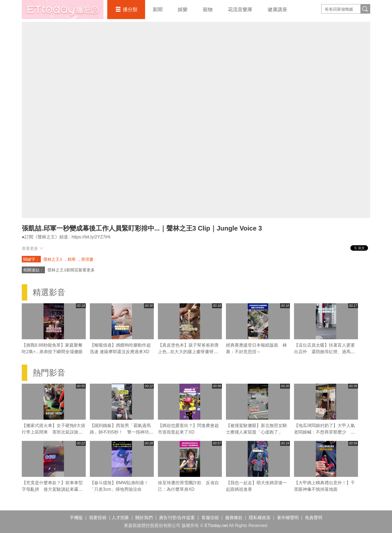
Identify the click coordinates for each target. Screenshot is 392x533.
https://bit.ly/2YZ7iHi (91, 237)
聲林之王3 (53, 259)
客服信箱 (210, 518)
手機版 (76, 518)
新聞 (158, 10)
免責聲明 (314, 518)
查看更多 (33, 248)
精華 (72, 259)
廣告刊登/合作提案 (177, 518)
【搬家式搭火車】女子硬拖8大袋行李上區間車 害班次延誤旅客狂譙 (53, 432)
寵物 (208, 10)
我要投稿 (98, 518)
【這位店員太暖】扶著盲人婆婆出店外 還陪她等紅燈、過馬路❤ (324, 352)
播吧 (63, 10)
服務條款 (234, 518)
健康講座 (277, 10)
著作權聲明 (288, 518)
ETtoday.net (216, 526)
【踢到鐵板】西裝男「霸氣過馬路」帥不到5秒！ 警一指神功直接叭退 (122, 432)
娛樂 (183, 10)
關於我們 (144, 518)
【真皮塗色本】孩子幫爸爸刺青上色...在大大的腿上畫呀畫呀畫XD (188, 352)
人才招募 (120, 518)
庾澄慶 (87, 259)
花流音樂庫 (240, 10)
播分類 (130, 10)
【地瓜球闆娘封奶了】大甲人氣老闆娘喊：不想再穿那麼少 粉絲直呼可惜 (324, 432)
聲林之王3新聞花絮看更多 (71, 270)
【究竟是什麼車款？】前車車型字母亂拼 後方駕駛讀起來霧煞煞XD (52, 489)
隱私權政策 (260, 518)
